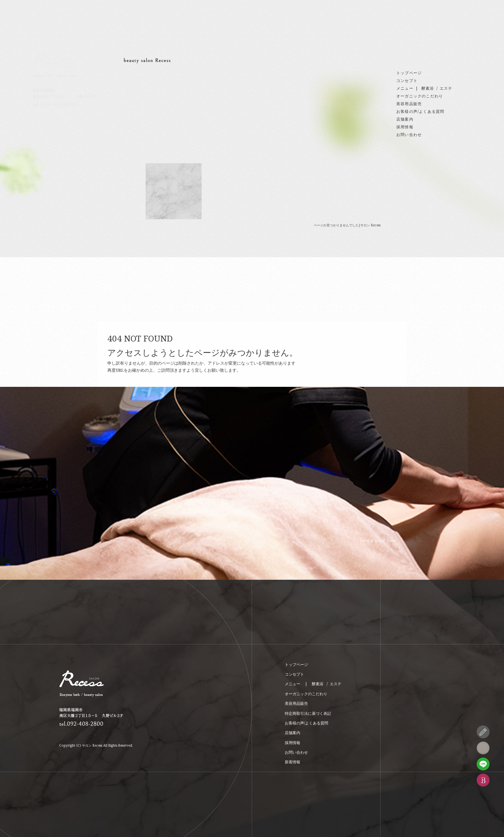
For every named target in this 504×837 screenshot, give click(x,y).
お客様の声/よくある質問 (420, 111)
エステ (446, 88)
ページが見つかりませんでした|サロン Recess (347, 225)
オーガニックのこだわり (420, 96)
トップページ (409, 73)
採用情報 (405, 127)
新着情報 (292, 762)
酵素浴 (428, 88)
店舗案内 (405, 119)
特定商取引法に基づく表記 (308, 713)
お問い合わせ (409, 135)
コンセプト (407, 81)
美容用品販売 (409, 104)
